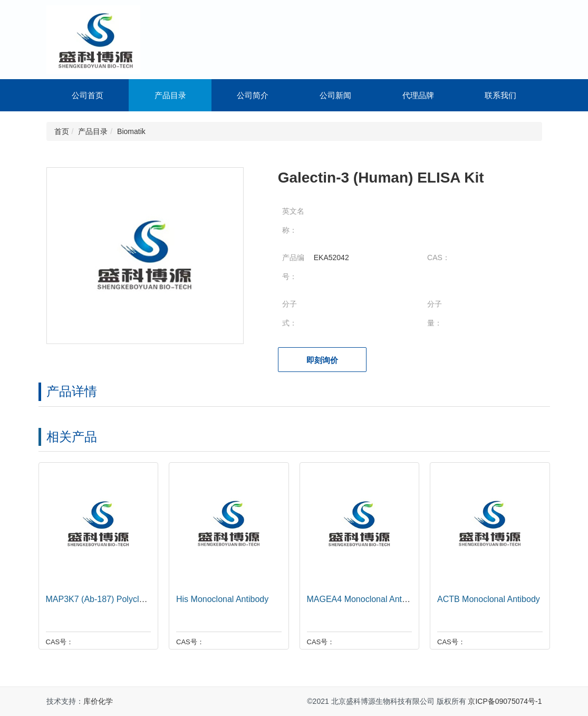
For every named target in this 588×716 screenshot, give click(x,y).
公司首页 (88, 95)
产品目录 (170, 95)
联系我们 (500, 95)
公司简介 (253, 95)
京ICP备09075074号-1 (505, 701)
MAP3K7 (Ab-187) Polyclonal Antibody (115, 599)
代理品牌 (418, 95)
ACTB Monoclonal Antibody (486, 599)
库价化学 (98, 701)
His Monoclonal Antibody (220, 599)
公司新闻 (335, 95)
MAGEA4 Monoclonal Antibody (362, 599)
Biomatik (131, 131)
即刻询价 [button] (322, 360)
